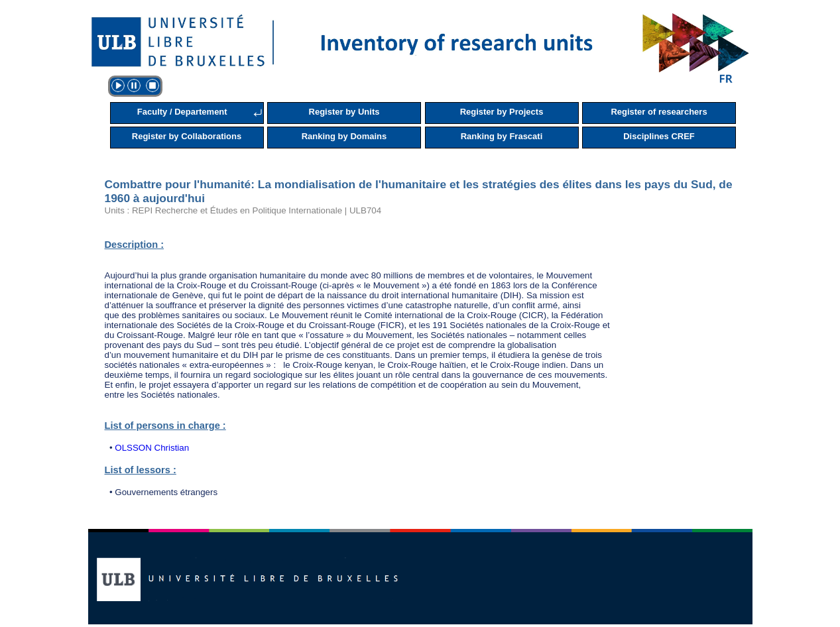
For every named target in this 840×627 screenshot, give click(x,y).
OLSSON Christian (152, 448)
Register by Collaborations (187, 136)
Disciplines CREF (659, 136)
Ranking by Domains (344, 136)
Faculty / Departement (182, 112)
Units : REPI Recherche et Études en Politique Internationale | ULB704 (243, 210)
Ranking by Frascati (502, 136)
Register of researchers (659, 112)
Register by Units (344, 112)
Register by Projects (502, 112)
